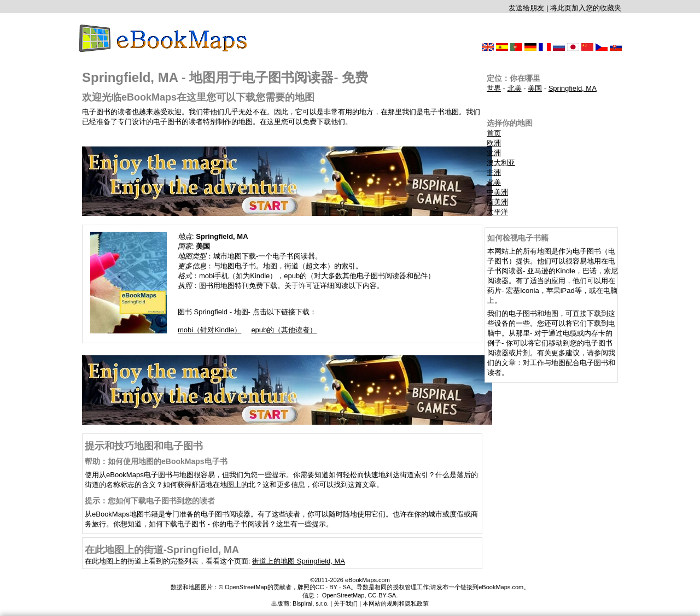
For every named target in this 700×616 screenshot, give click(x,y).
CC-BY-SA (382, 595)
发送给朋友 (526, 8)
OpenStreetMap (343, 595)
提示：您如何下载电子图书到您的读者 (150, 501)
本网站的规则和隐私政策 (396, 603)
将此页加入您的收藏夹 (586, 8)
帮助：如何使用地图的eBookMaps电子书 (156, 461)
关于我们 (346, 603)
